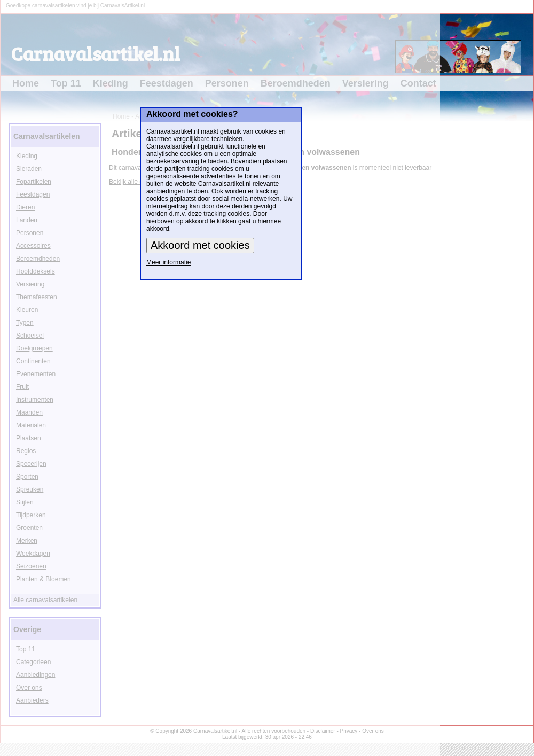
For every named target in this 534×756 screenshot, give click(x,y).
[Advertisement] (500, 281)
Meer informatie (168, 262)
